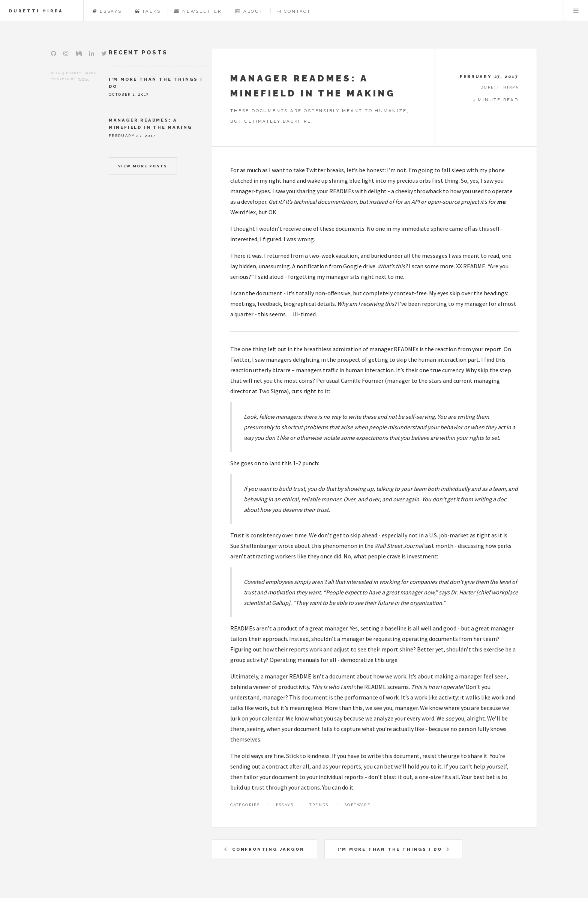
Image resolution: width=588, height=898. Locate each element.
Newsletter (198, 11)
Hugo (83, 78)
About (249, 11)
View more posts (143, 166)
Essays (107, 11)
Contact (294, 11)
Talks (148, 11)
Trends (319, 805)
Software (358, 805)
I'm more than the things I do (390, 849)
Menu (576, 11)
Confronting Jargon (268, 849)
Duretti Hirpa (36, 11)
